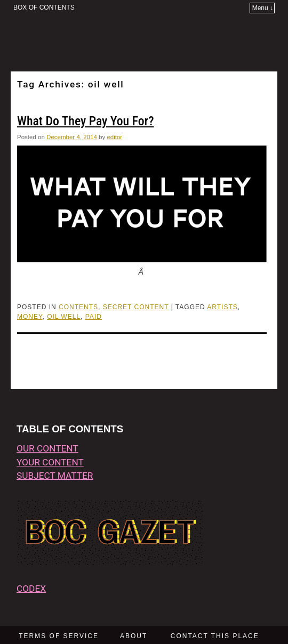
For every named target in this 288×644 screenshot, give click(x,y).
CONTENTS (78, 307)
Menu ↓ (263, 8)
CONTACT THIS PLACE (215, 636)
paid (94, 317)
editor (114, 137)
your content (50, 462)
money (30, 317)
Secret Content (136, 307)
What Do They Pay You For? (86, 121)
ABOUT (134, 636)
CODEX (31, 589)
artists (222, 307)
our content (47, 448)
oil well (64, 317)
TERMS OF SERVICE (59, 636)
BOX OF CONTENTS (44, 7)
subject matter (55, 476)
